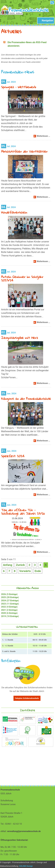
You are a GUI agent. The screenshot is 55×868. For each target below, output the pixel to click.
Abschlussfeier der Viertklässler (24, 151)
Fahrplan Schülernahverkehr (27, 698)
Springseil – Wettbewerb (19, 87)
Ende (38, 571)
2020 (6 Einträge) (9, 613)
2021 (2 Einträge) (9, 610)
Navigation (47, 20)
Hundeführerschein (14, 212)
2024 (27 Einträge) (10, 601)
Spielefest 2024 (13, 456)
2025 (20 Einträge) (10, 597)
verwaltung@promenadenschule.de (24, 831)
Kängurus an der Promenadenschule (26, 399)
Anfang (8, 565)
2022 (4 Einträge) (9, 607)
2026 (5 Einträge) (9, 594)
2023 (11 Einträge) (10, 604)
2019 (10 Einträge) (10, 616)
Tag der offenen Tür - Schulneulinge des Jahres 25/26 (23, 512)
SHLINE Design (26, 866)
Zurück (20, 565)
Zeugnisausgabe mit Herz (20, 338)
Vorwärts (25, 571)
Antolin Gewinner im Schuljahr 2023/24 (22, 278)
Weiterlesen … (44, 136)
